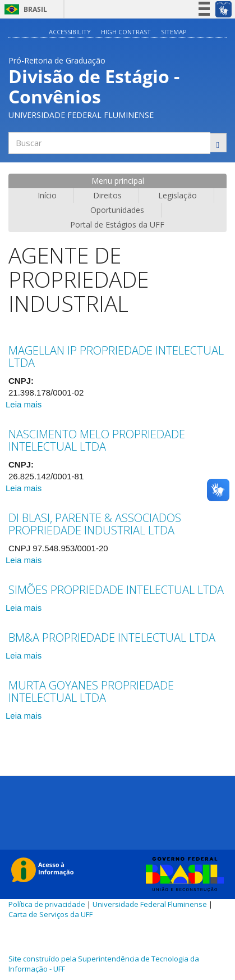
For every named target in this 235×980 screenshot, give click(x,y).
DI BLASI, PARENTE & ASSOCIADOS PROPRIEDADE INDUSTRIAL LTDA (95, 524)
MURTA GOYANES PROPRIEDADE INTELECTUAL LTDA (91, 691)
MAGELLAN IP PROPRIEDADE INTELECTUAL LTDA (116, 357)
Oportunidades (117, 210)
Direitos (107, 195)
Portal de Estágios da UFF (117, 224)
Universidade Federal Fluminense (150, 904)
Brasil (24, 9)
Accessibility (70, 32)
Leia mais (24, 404)
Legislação (178, 195)
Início (47, 195)
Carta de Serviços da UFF (50, 914)
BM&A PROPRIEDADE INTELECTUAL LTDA (112, 638)
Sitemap (174, 32)
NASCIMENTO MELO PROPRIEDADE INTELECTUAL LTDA (97, 440)
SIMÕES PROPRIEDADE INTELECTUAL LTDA (116, 590)
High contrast (126, 32)
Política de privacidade (47, 904)
